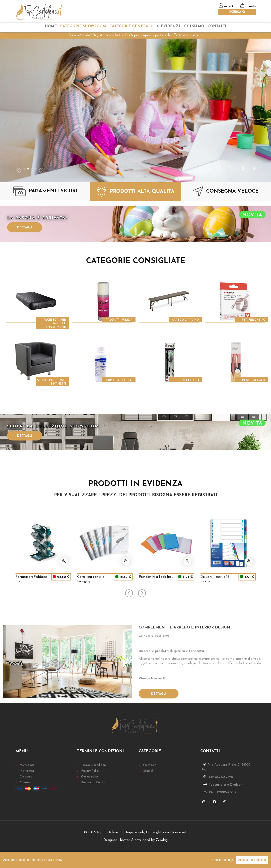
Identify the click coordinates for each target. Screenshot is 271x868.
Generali (148, 771)
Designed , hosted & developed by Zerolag (135, 840)
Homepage (27, 765)
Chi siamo (26, 777)
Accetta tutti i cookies (252, 860)
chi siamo (194, 26)
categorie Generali (131, 26)
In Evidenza (168, 26)
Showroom (150, 765)
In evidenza (27, 771)
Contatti (217, 26)
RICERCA (237, 12)
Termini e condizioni (94, 765)
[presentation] (18, 171)
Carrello (251, 6)
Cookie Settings (223, 860)
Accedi (228, 6)
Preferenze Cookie (93, 783)
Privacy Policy (90, 771)
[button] (24, 169)
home (51, 26)
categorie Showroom (83, 26)
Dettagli (25, 228)
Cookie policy (90, 777)
